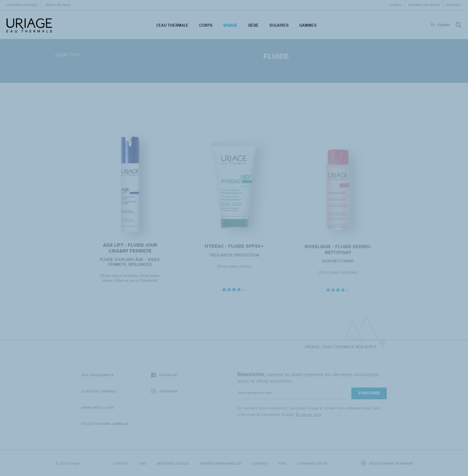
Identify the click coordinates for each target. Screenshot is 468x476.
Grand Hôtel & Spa (97, 407)
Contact (454, 5)
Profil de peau (58, 5)
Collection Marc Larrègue (105, 424)
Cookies (260, 463)
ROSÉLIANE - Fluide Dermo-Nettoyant (338, 252)
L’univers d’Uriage (22, 5)
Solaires (279, 25)
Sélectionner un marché (387, 463)
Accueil (61, 54)
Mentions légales (173, 463)
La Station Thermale (99, 391)
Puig (282, 463)
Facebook (164, 375)
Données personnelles (221, 463)
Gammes (308, 25)
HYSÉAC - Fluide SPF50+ (234, 249)
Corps (206, 25)
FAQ (143, 463)
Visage (230, 25)
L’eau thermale (172, 25)
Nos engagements (97, 375)
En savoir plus (309, 414)
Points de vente (425, 5)
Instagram (164, 391)
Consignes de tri (312, 463)
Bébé (253, 25)
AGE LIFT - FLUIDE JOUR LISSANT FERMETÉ (130, 250)
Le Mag (396, 5)
